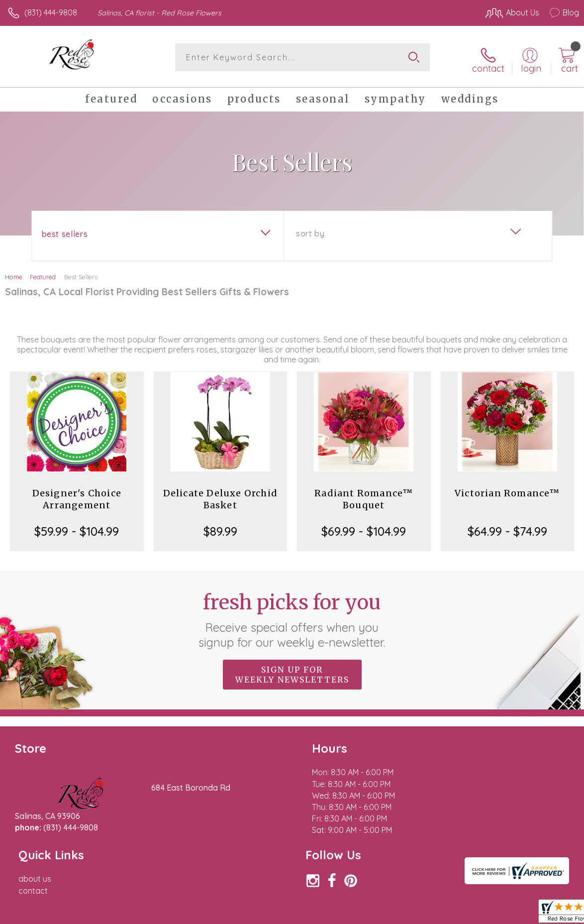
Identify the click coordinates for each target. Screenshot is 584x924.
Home (14, 273)
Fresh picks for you (292, 616)
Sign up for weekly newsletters (292, 671)
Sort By (310, 230)
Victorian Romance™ (507, 489)
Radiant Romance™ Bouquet (364, 495)
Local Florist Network (481, 914)
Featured (43, 273)
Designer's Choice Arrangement (77, 495)
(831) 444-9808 (51, 12)
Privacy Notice (410, 914)
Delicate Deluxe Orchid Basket (220, 495)
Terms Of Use (351, 914)
